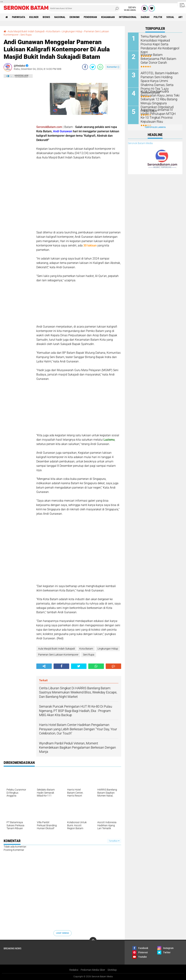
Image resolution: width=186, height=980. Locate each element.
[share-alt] (44, 666)
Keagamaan (108, 17)
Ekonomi (75, 17)
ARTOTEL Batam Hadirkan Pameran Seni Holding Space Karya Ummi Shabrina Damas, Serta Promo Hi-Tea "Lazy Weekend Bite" (160, 80)
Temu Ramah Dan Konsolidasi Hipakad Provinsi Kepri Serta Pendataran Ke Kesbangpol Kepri (160, 42)
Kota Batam (53, 31)
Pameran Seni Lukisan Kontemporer (58, 655)
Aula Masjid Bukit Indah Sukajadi (26, 31)
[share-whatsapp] (100, 67)
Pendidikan (90, 17)
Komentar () (113, 67)
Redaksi (74, 970)
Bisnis (46, 17)
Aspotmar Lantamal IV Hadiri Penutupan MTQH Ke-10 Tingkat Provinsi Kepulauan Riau (159, 115)
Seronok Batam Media (140, 143)
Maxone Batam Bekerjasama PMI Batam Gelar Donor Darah (160, 56)
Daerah (145, 17)
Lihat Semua (62, 933)
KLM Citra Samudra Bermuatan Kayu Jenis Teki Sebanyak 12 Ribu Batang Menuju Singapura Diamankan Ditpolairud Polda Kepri (160, 99)
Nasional (60, 17)
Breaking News (13, 948)
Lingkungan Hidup (72, 31)
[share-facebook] (85, 67)
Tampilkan (114, 841)
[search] (84, 8)
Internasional (128, 17)
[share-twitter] (93, 67)
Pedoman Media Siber (93, 970)
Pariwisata (19, 17)
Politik (158, 17)
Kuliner (34, 17)
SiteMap (112, 970)
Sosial (170, 17)
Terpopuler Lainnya (155, 127)
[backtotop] (93, 941)
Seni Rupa (26, 35)
